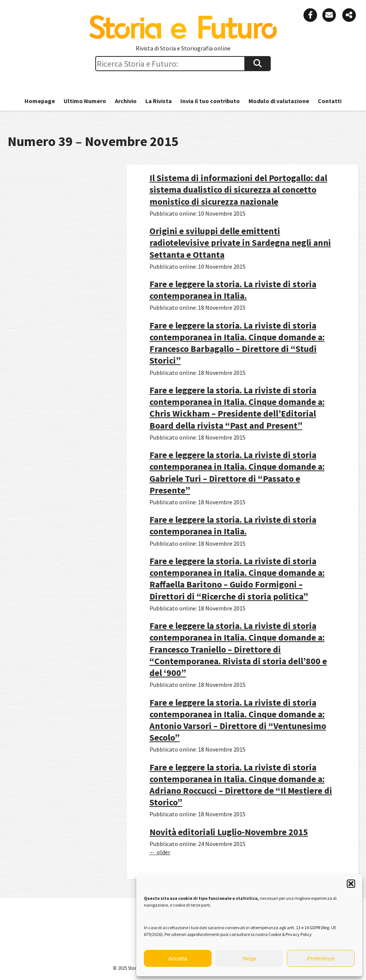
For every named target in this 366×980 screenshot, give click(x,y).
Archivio (126, 101)
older (160, 852)
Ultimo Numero (85, 101)
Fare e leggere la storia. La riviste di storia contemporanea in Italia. (233, 290)
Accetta (178, 958)
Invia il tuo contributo (210, 101)
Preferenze (321, 958)
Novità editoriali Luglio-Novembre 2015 (229, 832)
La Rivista (159, 101)
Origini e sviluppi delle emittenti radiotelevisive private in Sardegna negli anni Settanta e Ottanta (240, 243)
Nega (249, 958)
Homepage (40, 101)
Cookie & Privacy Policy (290, 934)
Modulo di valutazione (279, 101)
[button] (351, 884)
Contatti (330, 101)
